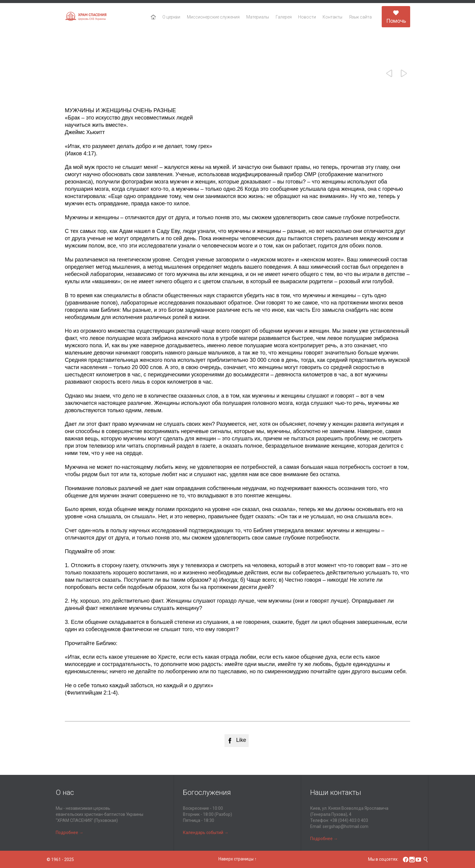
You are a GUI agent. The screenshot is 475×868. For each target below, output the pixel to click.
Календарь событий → (206, 833)
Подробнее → (70, 833)
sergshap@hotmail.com (345, 826)
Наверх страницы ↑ (237, 859)
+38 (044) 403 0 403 (349, 820)
